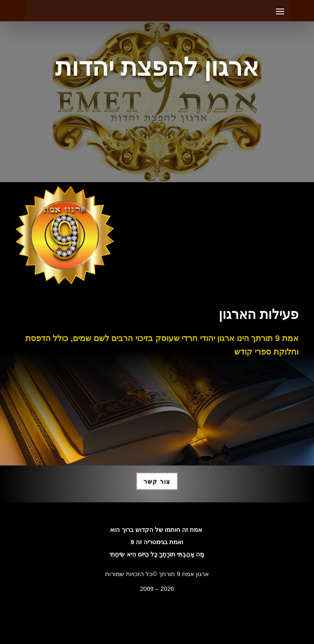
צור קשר (157, 481)
